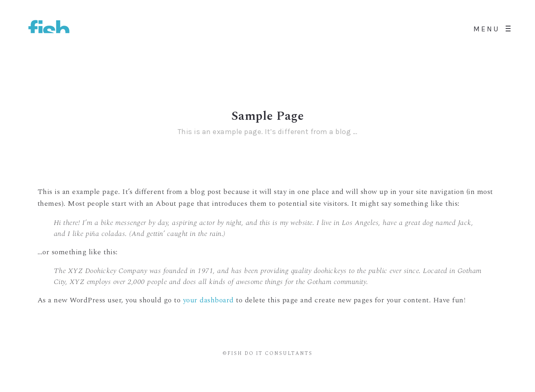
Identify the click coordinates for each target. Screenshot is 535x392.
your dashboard (208, 300)
